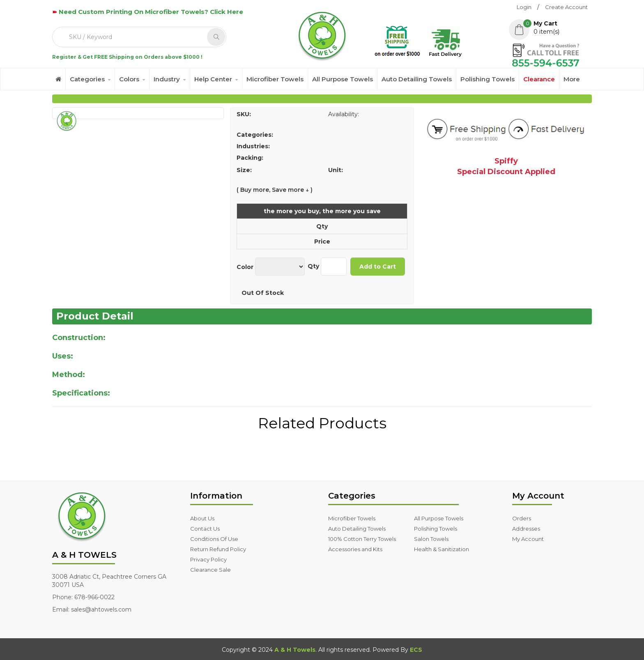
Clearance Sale (210, 570)
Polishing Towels (488, 79)
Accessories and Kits (355, 549)
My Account (528, 539)
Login (524, 7)
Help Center (213, 79)
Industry (167, 79)
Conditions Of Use (214, 539)
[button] (550, 28)
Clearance (539, 79)
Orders (522, 518)
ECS (416, 650)
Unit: (336, 170)
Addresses (526, 529)
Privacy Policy (208, 559)
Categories (87, 79)
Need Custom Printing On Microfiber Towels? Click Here (151, 12)
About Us (202, 518)
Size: (244, 170)
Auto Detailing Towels (417, 79)
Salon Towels (431, 539)
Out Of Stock (263, 293)
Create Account (566, 7)
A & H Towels (295, 650)
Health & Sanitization (442, 549)
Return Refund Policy (218, 549)
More (572, 79)
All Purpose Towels (343, 79)
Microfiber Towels (275, 79)
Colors (129, 79)
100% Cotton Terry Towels (362, 539)
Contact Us (205, 529)
